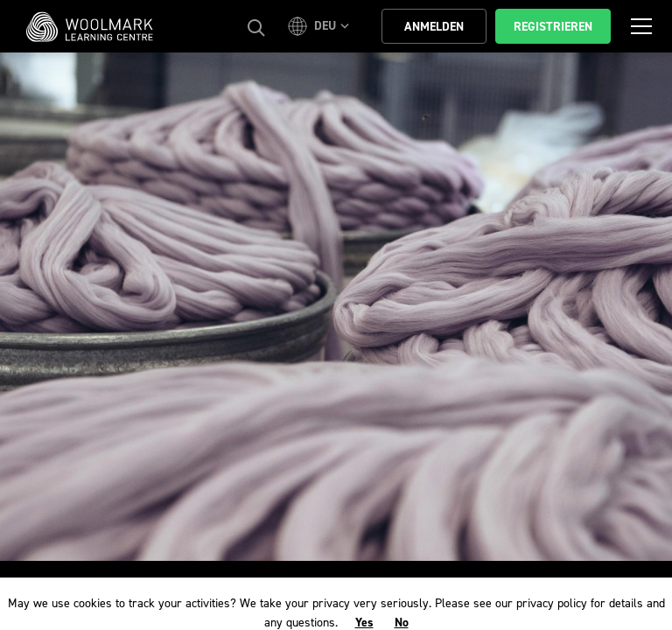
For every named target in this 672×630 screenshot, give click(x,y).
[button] (321, 26)
